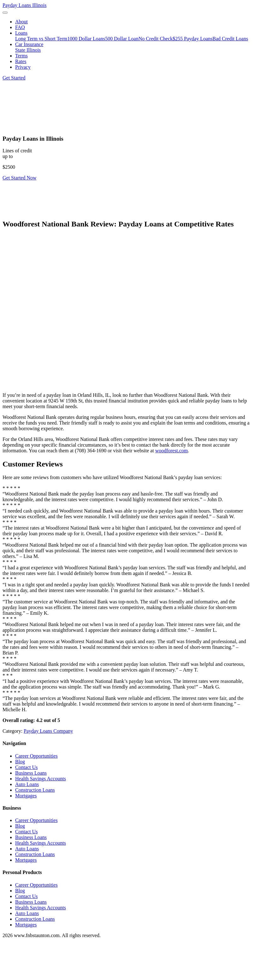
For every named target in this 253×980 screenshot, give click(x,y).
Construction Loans (35, 790)
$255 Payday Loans (192, 39)
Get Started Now (20, 178)
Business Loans (31, 773)
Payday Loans (25, 5)
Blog (20, 762)
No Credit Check (156, 39)
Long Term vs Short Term (41, 39)
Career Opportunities (36, 756)
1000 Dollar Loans (86, 39)
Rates (21, 61)
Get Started (14, 78)
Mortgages (26, 796)
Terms (21, 56)
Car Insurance (29, 44)
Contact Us (26, 767)
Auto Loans (27, 784)
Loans (21, 33)
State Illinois (28, 50)
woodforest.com (172, 451)
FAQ (20, 27)
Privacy (23, 67)
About (21, 22)
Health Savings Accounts (41, 779)
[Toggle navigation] (5, 13)
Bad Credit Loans (230, 39)
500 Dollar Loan (122, 39)
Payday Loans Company (48, 731)
